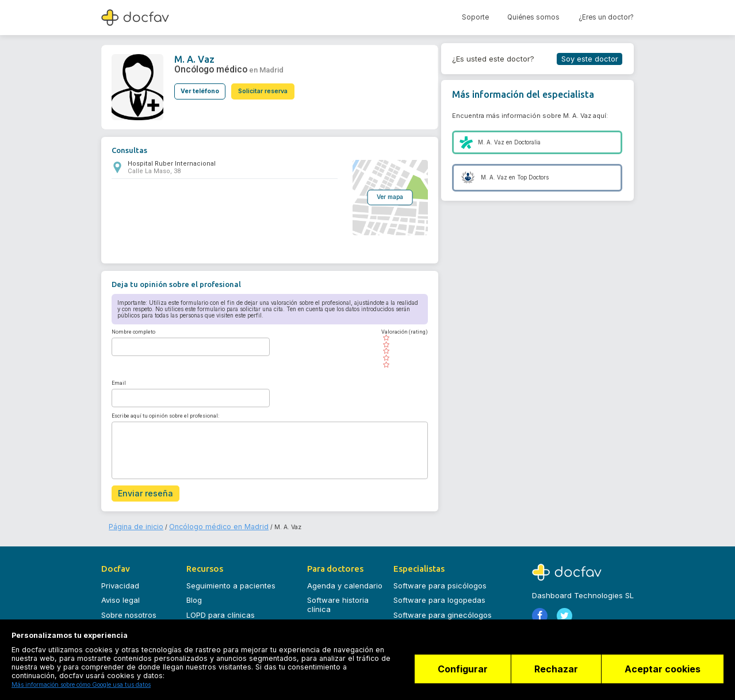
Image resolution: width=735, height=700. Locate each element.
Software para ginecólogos (443, 610)
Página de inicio (131, 522)
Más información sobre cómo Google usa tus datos (81, 685)
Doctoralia (527, 142)
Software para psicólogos (440, 580)
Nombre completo (133, 331)
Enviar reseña (141, 491)
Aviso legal (120, 595)
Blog (194, 595)
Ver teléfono (200, 86)
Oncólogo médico (205, 67)
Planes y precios (337, 619)
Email (119, 381)
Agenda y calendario (345, 580)
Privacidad (120, 580)
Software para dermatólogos (445, 625)
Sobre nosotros (129, 610)
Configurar (452, 674)
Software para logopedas (439, 595)
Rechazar (551, 674)
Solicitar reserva (269, 86)
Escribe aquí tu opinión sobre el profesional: (165, 415)
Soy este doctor (590, 59)
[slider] (399, 350)
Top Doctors (533, 177)
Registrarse (555, 630)
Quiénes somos (533, 17)
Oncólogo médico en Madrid (198, 522)
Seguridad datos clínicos (231, 625)
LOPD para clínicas (221, 610)
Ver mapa (385, 196)
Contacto (118, 625)
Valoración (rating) (399, 331)
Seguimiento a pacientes (231, 580)
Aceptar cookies (663, 674)
